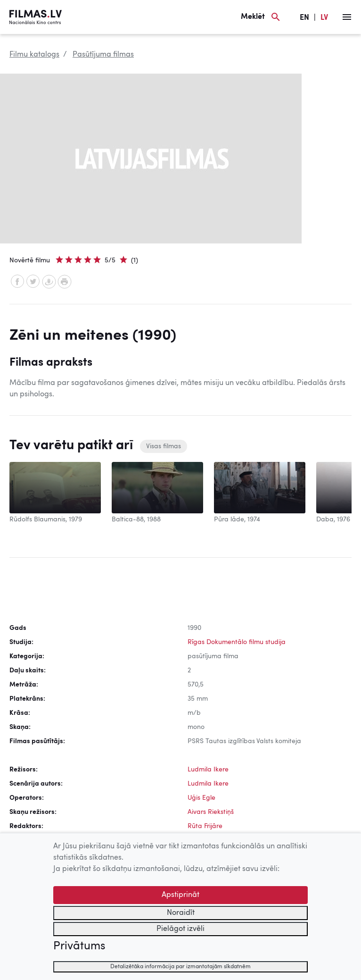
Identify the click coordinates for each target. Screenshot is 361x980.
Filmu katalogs (34, 55)
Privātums (79, 946)
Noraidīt (181, 913)
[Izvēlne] (347, 17)
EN (304, 18)
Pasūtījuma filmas (103, 55)
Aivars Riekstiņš (211, 812)
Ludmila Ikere (208, 770)
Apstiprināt (180, 895)
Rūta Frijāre (205, 826)
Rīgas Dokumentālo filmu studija (237, 642)
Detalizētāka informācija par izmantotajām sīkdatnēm (180, 967)
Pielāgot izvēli (180, 929)
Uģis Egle (201, 798)
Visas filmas (164, 446)
